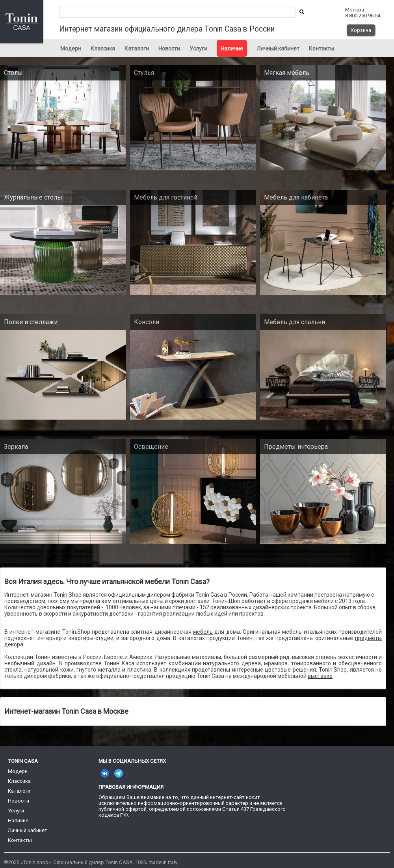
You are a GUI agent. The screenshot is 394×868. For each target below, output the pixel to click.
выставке (320, 676)
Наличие (232, 49)
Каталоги (137, 49)
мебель (203, 632)
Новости (169, 49)
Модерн (71, 49)
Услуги (198, 49)
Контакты (322, 49)
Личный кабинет (278, 49)
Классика (103, 49)
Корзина (361, 30)
